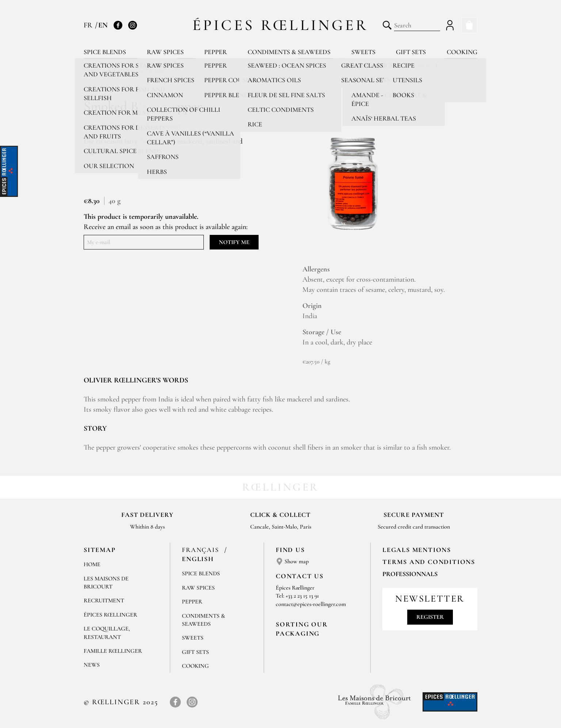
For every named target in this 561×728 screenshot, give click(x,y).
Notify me (234, 242)
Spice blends (105, 52)
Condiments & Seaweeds (289, 52)
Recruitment (104, 601)
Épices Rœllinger (281, 25)
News (92, 665)
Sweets (363, 52)
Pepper (215, 52)
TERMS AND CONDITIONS (429, 562)
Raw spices (165, 52)
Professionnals (410, 574)
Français (201, 550)
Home (92, 564)
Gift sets (411, 52)
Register (430, 617)
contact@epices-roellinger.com (311, 604)
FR (89, 25)
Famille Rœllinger (113, 651)
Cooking (462, 52)
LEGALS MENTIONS (417, 550)
